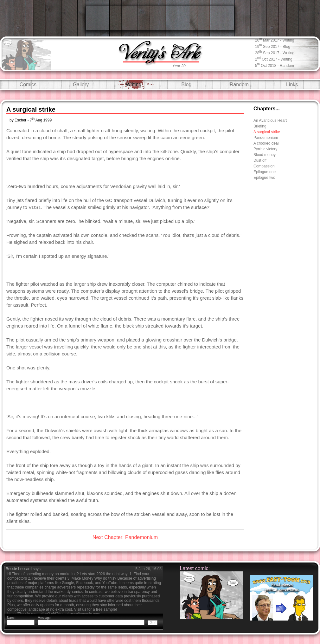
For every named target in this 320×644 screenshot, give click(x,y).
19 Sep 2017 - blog (273, 46)
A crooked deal (266, 143)
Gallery (81, 85)
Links (292, 85)
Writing (134, 85)
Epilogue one (265, 172)
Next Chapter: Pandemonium (125, 537)
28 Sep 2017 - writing (275, 52)
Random (239, 85)
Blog (186, 85)
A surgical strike (267, 132)
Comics (28, 85)
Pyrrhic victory (265, 149)
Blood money (265, 155)
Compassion (264, 166)
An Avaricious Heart (270, 120)
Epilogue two (264, 178)
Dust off (260, 160)
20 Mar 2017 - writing (275, 40)
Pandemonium (266, 138)
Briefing (260, 126)
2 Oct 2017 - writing (274, 59)
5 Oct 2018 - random (275, 65)
